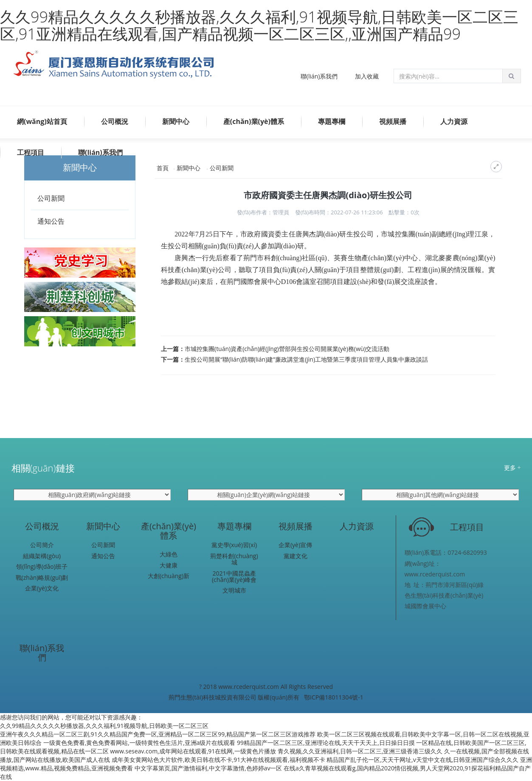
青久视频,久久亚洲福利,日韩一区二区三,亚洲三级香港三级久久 (360, 751)
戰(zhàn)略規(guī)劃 (42, 577)
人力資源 (454, 121)
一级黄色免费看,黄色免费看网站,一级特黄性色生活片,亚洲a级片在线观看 (139, 743)
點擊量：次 (404, 212)
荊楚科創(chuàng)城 (234, 559)
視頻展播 (393, 121)
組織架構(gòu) (42, 556)
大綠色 (169, 554)
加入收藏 (367, 76)
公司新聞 (51, 198)
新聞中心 (176, 121)
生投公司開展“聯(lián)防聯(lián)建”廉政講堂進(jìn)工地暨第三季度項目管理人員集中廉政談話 (306, 359)
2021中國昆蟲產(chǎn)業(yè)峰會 (234, 577)
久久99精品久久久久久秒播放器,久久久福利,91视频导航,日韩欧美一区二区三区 (104, 726)
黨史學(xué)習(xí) (234, 545)
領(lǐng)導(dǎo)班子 (42, 566)
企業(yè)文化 (42, 588)
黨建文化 (296, 556)
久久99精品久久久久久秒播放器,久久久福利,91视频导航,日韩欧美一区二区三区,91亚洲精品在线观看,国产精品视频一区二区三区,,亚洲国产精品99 (259, 25)
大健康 (169, 565)
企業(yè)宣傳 (295, 545)
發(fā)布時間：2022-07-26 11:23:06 (339, 212)
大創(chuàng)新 (169, 576)
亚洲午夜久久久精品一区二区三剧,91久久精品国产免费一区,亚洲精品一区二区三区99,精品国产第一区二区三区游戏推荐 (158, 734)
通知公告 (51, 221)
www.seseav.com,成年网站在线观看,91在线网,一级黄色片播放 (193, 751)
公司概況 (115, 121)
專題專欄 (332, 121)
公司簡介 (42, 545)
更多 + (512, 468)
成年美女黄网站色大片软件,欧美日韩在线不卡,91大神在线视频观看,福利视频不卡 (218, 760)
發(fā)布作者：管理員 (263, 212)
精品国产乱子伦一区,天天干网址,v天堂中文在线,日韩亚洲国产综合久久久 (422, 760)
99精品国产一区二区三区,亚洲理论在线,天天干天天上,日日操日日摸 (326, 743)
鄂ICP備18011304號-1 (334, 697)
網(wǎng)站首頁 (42, 121)
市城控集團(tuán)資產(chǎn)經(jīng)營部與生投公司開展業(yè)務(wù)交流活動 (287, 349)
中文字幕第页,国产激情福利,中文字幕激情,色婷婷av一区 (208, 768)
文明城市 (234, 590)
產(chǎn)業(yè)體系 (254, 121)
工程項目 (31, 152)
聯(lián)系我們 (319, 76)
